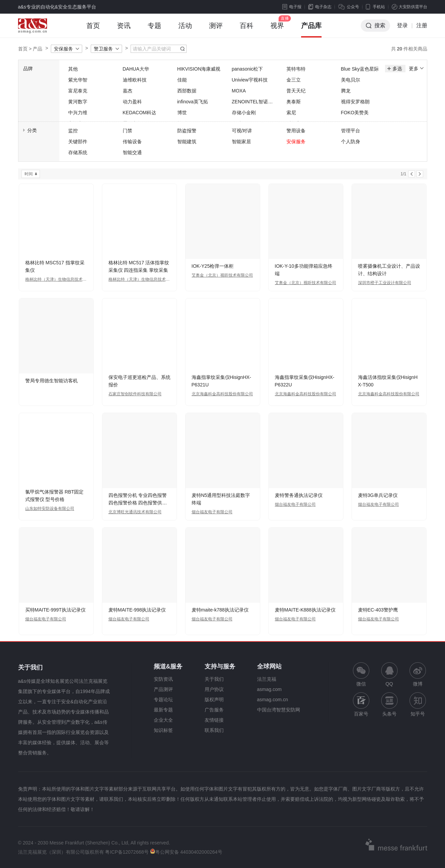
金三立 (294, 80)
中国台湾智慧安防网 (279, 710)
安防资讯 (163, 679)
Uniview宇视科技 (250, 80)
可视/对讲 (242, 131)
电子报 (292, 7)
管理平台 (351, 131)
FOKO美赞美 (355, 113)
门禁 (128, 131)
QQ (389, 674)
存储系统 (78, 152)
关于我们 (214, 679)
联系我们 (214, 730)
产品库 (311, 30)
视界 (277, 30)
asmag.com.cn (273, 700)
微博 (418, 674)
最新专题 (163, 710)
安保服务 (63, 49)
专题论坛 (163, 700)
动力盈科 (132, 102)
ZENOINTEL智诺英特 (253, 102)
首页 (93, 30)
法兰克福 (267, 679)
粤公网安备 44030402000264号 (186, 852)
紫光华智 (78, 80)
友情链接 (214, 720)
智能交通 (132, 152)
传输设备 (132, 142)
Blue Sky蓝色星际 (360, 69)
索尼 (291, 113)
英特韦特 (296, 69)
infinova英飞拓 (193, 102)
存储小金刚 (244, 113)
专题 (154, 30)
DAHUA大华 (136, 69)
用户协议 (214, 689)
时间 (29, 174)
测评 (216, 30)
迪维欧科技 (135, 80)
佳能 (182, 80)
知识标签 (163, 730)
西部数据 (187, 91)
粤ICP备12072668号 (127, 852)
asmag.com (269, 689)
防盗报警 (187, 131)
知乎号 (418, 704)
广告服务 (214, 710)
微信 (361, 674)
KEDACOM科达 (140, 113)
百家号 (361, 704)
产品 (38, 49)
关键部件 (78, 142)
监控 (73, 131)
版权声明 (214, 700)
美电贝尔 (351, 80)
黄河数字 (78, 102)
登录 (402, 25)
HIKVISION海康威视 (199, 69)
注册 (422, 25)
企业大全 (163, 720)
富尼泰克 (78, 91)
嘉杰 (128, 91)
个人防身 (351, 142)
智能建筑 (187, 142)
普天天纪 (296, 91)
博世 (182, 113)
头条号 (389, 704)
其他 (73, 69)
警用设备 (296, 131)
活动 (185, 30)
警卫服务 (103, 49)
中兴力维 (78, 113)
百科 (247, 30)
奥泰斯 (294, 102)
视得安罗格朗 (355, 102)
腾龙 (346, 91)
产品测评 (163, 689)
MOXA (239, 91)
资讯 (124, 30)
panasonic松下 (248, 69)
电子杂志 (320, 7)
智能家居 (241, 142)
